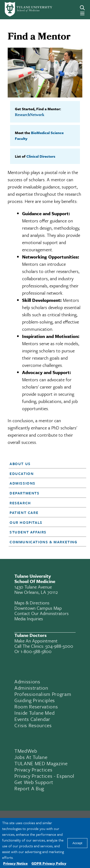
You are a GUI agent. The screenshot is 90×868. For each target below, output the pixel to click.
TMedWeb (26, 751)
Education (22, 473)
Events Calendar (32, 719)
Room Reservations (36, 706)
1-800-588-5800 (36, 651)
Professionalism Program (43, 694)
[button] (44, 464)
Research (20, 503)
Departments (25, 493)
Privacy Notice (15, 863)
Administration (31, 688)
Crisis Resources (33, 725)
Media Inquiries (29, 619)
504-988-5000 (59, 646)
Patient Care (24, 512)
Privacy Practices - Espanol (44, 776)
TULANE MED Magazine (41, 763)
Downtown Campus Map (38, 608)
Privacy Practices (33, 770)
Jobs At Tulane (31, 757)
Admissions (23, 483)
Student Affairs (28, 532)
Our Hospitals (26, 522)
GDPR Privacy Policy (49, 863)
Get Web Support (34, 782)
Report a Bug (29, 788)
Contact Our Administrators (42, 613)
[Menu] (82, 13)
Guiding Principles (35, 700)
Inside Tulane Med (34, 713)
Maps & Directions (32, 603)
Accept (77, 843)
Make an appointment (36, 641)
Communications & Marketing (44, 542)
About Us (20, 464)
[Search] (82, 8)
